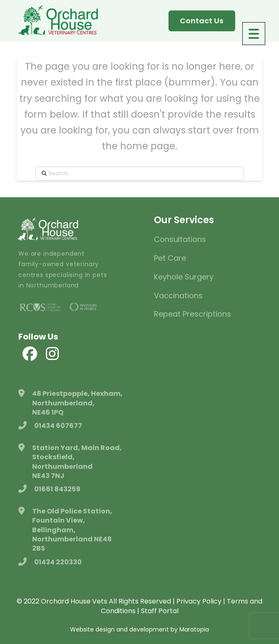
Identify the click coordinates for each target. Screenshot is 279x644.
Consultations (180, 239)
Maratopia (194, 629)
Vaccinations (178, 296)
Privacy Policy (199, 601)
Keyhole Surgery (184, 277)
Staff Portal (160, 611)
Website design (92, 629)
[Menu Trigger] (254, 34)
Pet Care (170, 258)
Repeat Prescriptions (192, 314)
